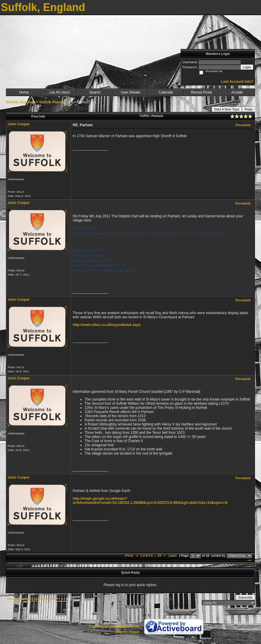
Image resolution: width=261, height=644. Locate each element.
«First (129, 556)
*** (249, 561)
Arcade (237, 92)
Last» (173, 556)
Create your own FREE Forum (114, 626)
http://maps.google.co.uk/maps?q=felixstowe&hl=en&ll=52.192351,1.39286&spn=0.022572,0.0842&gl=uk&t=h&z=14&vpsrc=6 (150, 501)
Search (95, 92)
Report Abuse (128, 632)
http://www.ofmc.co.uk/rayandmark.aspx (107, 325)
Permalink (243, 125)
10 (160, 556)
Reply (249, 109)
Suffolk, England (20, 102)
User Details (130, 92)
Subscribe (245, 597)
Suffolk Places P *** (56, 102)
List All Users (59, 92)
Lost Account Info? (237, 82)
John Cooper (19, 124)
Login (247, 67)
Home (24, 92)
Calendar (166, 92)
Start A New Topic (227, 109)
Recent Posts (202, 92)
